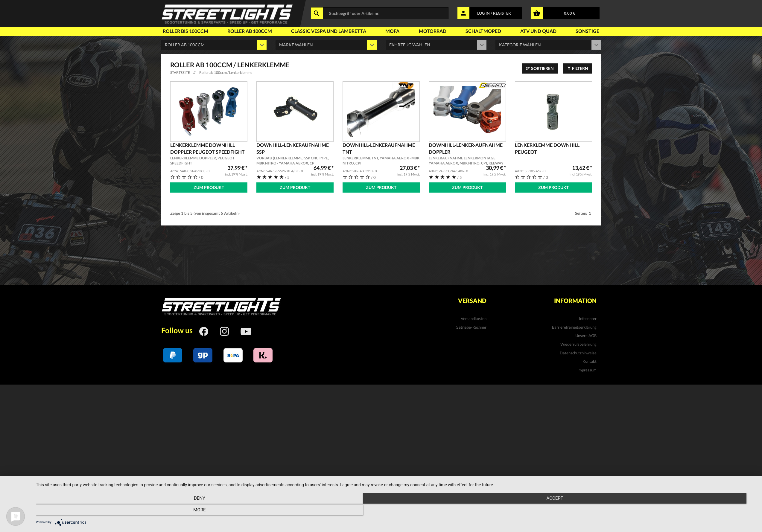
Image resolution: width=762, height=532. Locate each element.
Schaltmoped (483, 31)
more (648, 511)
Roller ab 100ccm (250, 31)
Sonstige (587, 31)
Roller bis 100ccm (185, 31)
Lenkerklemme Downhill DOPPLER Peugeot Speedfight (209, 154)
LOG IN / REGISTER (494, 13)
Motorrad (433, 31)
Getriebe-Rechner (471, 326)
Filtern (578, 68)
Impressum (587, 368)
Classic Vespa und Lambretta (329, 31)
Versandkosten (474, 317)
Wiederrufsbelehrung (578, 343)
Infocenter (588, 317)
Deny (144, 511)
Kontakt (590, 360)
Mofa (392, 31)
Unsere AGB (586, 334)
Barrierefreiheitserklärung (574, 326)
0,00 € (570, 13)
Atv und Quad (538, 31)
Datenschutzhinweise (578, 351)
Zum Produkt (209, 187)
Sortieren (540, 68)
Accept (396, 511)
